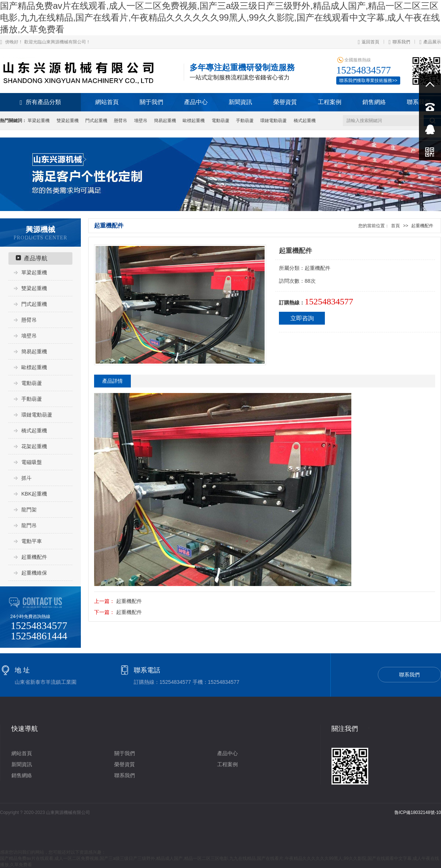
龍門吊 (29, 525)
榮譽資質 (285, 102)
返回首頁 (368, 42)
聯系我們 (399, 42)
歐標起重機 (194, 121)
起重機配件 (34, 557)
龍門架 (29, 510)
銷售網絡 (374, 102)
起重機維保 (34, 573)
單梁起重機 (39, 121)
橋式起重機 (305, 121)
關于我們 (151, 102)
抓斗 (26, 478)
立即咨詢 (302, 318)
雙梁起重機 (68, 121)
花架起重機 (34, 446)
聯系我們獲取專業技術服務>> (368, 81)
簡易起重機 (165, 121)
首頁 (395, 226)
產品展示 (430, 42)
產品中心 (196, 102)
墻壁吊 (141, 121)
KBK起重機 (34, 494)
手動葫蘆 (245, 121)
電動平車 (32, 541)
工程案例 (330, 102)
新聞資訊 (240, 102)
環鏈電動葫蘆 (273, 121)
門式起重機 (96, 121)
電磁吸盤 (32, 462)
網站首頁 (107, 102)
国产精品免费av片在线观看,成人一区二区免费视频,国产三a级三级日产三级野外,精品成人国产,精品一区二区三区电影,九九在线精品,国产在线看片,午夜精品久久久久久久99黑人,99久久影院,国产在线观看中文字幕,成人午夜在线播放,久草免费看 (220, 17)
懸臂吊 (121, 121)
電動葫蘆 (220, 121)
